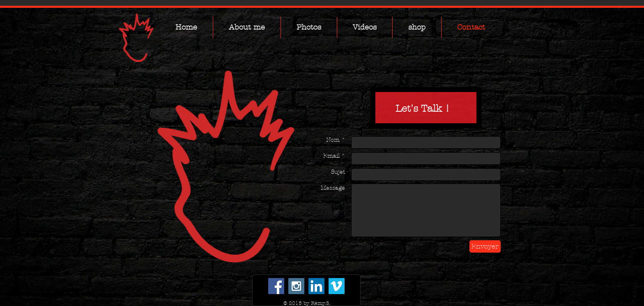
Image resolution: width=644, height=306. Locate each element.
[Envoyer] (485, 246)
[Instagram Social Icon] (296, 286)
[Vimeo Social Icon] (337, 286)
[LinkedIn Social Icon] (316, 286)
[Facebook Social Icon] (276, 286)
